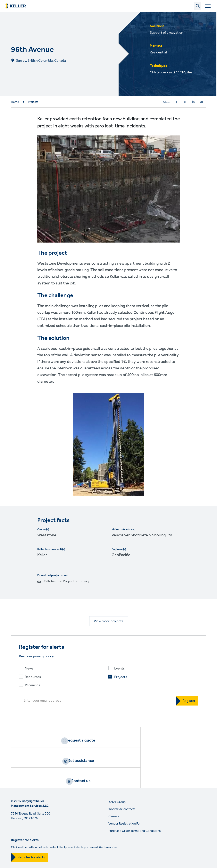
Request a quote (48, 740)
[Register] (187, 701)
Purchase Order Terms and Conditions (135, 797)
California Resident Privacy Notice (103, 839)
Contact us (178, 740)
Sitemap (167, 839)
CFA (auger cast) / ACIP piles (171, 72)
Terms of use (20, 839)
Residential (158, 52)
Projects (33, 102)
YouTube (48, 855)
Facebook (15, 855)
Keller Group (117, 768)
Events (120, 669)
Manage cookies (144, 839)
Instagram (26, 855)
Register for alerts (31, 824)
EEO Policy (67, 839)
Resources (33, 677)
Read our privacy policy (36, 656)
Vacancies (33, 685)
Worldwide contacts (122, 776)
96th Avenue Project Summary (66, 581)
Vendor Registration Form (126, 790)
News (29, 669)
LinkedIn (37, 855)
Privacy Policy (44, 839)
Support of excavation (167, 33)
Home (15, 102)
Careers (114, 783)
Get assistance (113, 740)
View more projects (109, 621)
